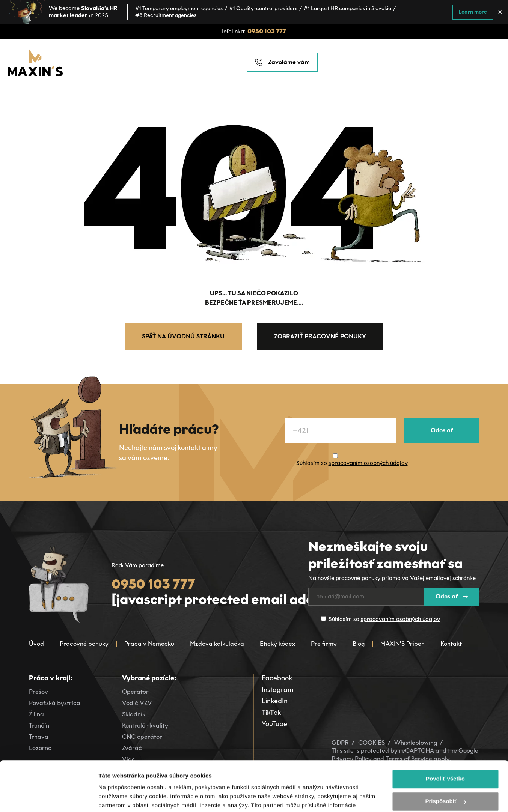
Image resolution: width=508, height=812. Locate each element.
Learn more (473, 12)
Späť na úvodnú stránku (183, 336)
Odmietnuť (445, 777)
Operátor (135, 692)
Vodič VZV (137, 703)
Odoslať (442, 430)
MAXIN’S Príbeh (402, 644)
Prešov (38, 692)
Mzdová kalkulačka (217, 644)
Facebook (277, 678)
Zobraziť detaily (120, 797)
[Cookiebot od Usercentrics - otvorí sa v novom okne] (49, 797)
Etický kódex (277, 644)
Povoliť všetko (445, 732)
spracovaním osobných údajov (368, 463)
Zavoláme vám (282, 62)
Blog (359, 644)
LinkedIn (275, 701)
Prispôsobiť (445, 754)
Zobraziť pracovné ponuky (320, 336)
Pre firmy (324, 644)
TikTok (271, 713)
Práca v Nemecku (149, 644)
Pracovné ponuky (84, 644)
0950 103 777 (267, 31)
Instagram (278, 690)
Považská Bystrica (55, 703)
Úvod (36, 644)
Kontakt (451, 644)
